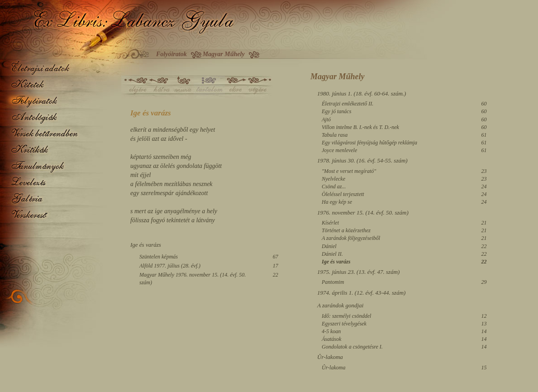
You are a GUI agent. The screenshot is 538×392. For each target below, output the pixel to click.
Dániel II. (332, 254)
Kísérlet (330, 223)
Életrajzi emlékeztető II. (348, 104)
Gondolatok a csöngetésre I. (352, 347)
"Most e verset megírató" (349, 171)
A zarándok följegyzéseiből (351, 238)
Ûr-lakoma (333, 368)
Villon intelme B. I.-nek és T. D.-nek (360, 127)
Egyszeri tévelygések (344, 324)
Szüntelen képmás (159, 257)
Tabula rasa (335, 135)
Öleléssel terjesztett (343, 194)
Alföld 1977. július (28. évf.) (170, 266)
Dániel (329, 246)
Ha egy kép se (337, 202)
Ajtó (326, 120)
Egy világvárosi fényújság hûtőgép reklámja (369, 143)
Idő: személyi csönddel (346, 316)
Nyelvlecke (333, 179)
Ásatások (331, 339)
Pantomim (333, 282)
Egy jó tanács (336, 111)
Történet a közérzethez (346, 230)
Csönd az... (334, 186)
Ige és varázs (336, 262)
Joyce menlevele (339, 150)
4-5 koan (331, 331)
